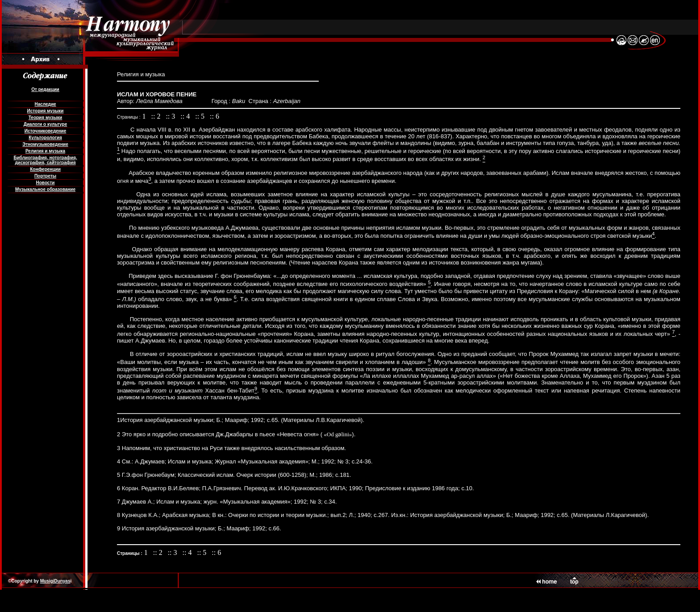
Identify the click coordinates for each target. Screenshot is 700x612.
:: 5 (201, 116)
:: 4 (186, 116)
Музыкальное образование (45, 189)
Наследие (45, 104)
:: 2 (157, 116)
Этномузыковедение (45, 144)
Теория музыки (46, 118)
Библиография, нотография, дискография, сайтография (45, 160)
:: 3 (171, 116)
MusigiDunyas (55, 581)
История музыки (46, 111)
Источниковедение (46, 131)
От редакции (45, 89)
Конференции (45, 169)
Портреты (45, 176)
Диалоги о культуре (45, 124)
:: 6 (215, 116)
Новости (46, 183)
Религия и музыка (45, 151)
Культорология (45, 138)
